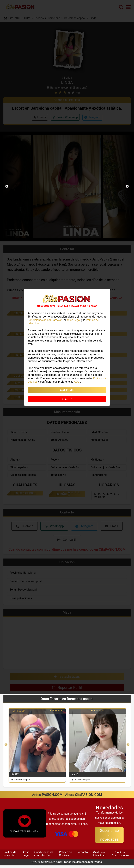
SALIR (67, 399)
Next (127, 186)
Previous (7, 186)
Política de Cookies (66, 856)
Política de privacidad (10, 856)
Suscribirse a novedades (109, 838)
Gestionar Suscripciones (120, 856)
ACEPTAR (67, 390)
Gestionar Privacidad (99, 856)
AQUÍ (77, 382)
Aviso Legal (26, 856)
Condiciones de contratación (44, 856)
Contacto (82, 855)
